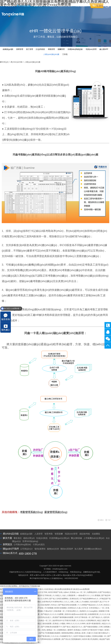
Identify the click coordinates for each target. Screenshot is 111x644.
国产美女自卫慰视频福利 (72, 639)
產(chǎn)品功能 (24, 6)
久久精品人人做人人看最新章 (64, 595)
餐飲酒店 (18, 538)
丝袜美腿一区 (60, 611)
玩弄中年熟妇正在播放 (82, 636)
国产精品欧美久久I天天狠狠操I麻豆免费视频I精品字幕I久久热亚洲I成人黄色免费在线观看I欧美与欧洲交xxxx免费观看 (45, 589)
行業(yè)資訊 (39, 544)
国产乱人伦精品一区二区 (42, 621)
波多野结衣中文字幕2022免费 (64, 621)
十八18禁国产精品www (87, 605)
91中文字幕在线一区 (83, 617)
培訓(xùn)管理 (91, 49)
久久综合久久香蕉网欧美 (87, 621)
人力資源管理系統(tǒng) (32, 572)
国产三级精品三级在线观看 (41, 624)
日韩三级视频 (104, 627)
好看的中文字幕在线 (44, 595)
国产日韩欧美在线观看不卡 (52, 627)
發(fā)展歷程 (40, 549)
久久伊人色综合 (103, 605)
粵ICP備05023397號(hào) (40, 578)
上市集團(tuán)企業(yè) (94, 538)
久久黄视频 (96, 595)
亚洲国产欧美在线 (43, 636)
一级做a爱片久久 (84, 595)
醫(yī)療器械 (76, 538)
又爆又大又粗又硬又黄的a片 (98, 633)
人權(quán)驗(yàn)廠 (51, 54)
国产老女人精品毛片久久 (73, 627)
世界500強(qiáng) (30, 541)
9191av (54, 605)
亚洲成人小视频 (59, 624)
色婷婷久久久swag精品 (89, 611)
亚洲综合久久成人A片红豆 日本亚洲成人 (84, 608)
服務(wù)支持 (53, 549)
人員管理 (38, 534)
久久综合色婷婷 (44, 605)
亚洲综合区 (74, 599)
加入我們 (78, 549)
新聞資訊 (50, 6)
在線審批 (96, 534)
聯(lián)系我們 (67, 549)
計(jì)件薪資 (40, 49)
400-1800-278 (108, 325)
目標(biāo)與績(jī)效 (75, 49)
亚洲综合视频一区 (99, 636)
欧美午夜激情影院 (94, 624)
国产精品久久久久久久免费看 (52, 614)
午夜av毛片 (49, 611)
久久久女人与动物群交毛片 (62, 636)
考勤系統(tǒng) (76, 572)
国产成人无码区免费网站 (59, 599)
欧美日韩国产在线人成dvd (59, 592)
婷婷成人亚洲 (80, 633)
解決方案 (38, 6)
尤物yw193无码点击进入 (42, 617)
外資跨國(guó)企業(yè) (59, 538)
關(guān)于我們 (65, 6)
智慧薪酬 (59, 534)
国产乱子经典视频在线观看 (50, 633)
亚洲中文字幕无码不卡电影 (93, 630)
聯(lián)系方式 (10, 553)
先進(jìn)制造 (42, 538)
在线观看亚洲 (93, 614)
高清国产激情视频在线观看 (63, 617)
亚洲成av (78, 630)
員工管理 (29, 49)
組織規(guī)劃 (8, 49)
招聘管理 (20, 49)
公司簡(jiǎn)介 (27, 549)
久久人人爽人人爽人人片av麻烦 (77, 602)
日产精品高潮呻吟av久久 (89, 599)
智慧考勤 (49, 534)
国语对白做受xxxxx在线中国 (76, 614)
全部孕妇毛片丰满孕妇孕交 (53, 602)
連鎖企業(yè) (29, 538)
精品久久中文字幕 (40, 592)
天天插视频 (49, 608)
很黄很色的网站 (68, 633)
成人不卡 (103, 602)
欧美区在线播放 (61, 608)
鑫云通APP (104, 49)
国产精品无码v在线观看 (68, 605)
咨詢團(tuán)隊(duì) (93, 549)
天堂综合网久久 (72, 611)
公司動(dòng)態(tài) (22, 544)
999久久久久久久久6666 (76, 624)
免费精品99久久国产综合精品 (99, 592)
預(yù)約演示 (81, 6)
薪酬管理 (61, 49)
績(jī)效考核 (85, 534)
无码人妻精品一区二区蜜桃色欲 (54, 630)
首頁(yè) (9, 6)
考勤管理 (51, 49)
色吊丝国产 (95, 602)
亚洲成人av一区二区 (78, 592)
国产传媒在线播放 (91, 627)
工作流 (65, 54)
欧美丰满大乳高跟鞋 (90, 639)
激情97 (70, 630)
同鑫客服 (108, 332)
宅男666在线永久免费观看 (51, 639)
